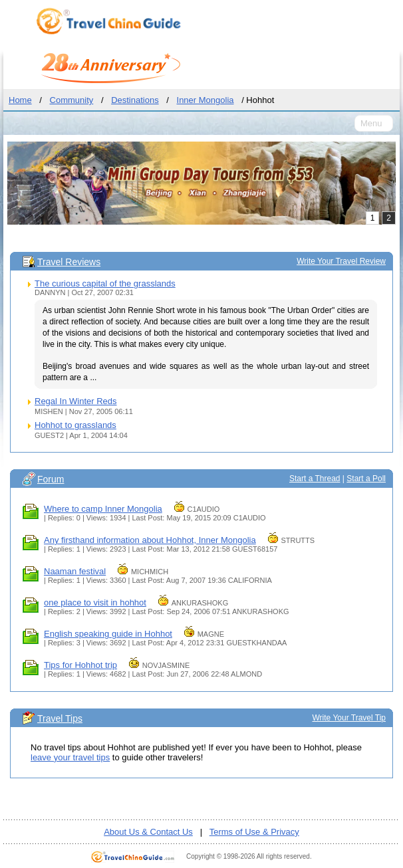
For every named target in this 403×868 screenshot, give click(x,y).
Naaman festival (75, 571)
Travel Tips (60, 718)
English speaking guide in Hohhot (108, 634)
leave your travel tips (70, 757)
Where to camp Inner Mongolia (103, 509)
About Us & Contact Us (148, 832)
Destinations (135, 100)
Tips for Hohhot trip (80, 665)
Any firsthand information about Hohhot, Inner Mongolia (150, 540)
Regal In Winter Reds (76, 401)
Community (72, 100)
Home (20, 100)
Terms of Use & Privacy (254, 832)
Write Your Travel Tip (349, 718)
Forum (51, 479)
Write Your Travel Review (341, 261)
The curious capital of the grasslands (105, 283)
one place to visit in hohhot (95, 602)
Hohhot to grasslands (75, 425)
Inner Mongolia (205, 100)
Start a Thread (315, 479)
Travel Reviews (69, 262)
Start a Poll (366, 479)
